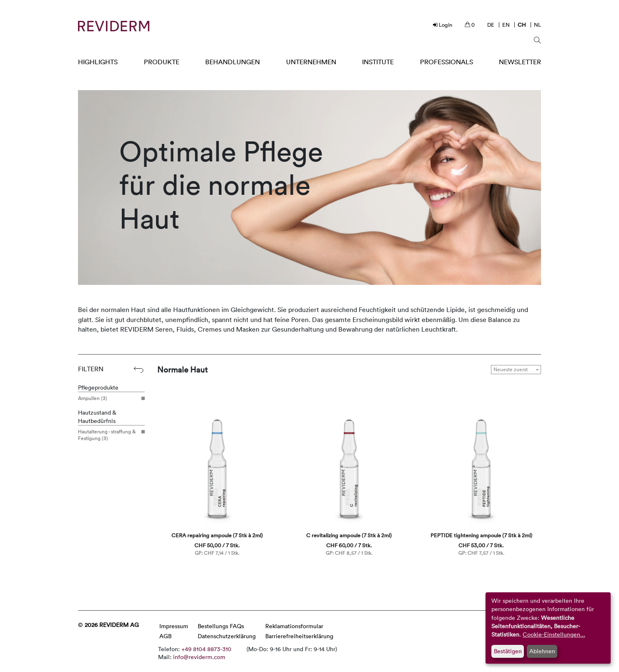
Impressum (174, 626)
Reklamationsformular (294, 626)
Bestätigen (508, 651)
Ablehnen (542, 651)
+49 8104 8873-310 (206, 649)
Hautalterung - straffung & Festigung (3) (108, 435)
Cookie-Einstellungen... (554, 634)
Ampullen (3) (108, 398)
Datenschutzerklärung (227, 636)
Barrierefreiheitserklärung (299, 636)
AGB (165, 636)
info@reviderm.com (199, 657)
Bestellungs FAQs (221, 626)
